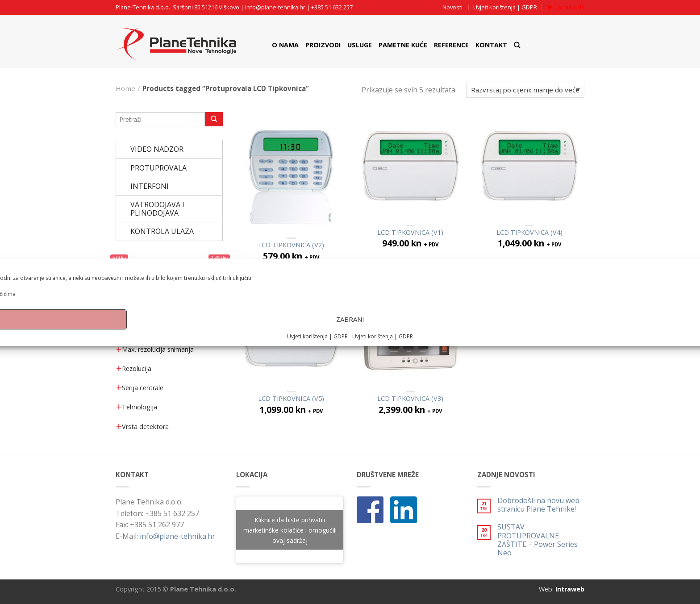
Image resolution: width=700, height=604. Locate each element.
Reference (451, 45)
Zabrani (350, 328)
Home (125, 88)
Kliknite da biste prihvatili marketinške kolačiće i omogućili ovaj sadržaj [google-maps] (290, 530)
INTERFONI (150, 186)
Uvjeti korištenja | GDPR (317, 345)
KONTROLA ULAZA (162, 231)
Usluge (360, 45)
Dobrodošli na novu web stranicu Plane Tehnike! (538, 505)
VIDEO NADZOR (157, 149)
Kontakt (491, 45)
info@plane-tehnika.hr (275, 7)
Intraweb (570, 589)
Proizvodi (323, 45)
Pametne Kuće (403, 45)
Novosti (452, 7)
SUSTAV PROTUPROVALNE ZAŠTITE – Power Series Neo (537, 540)
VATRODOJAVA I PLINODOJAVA (157, 209)
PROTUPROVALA (158, 168)
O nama (285, 45)
